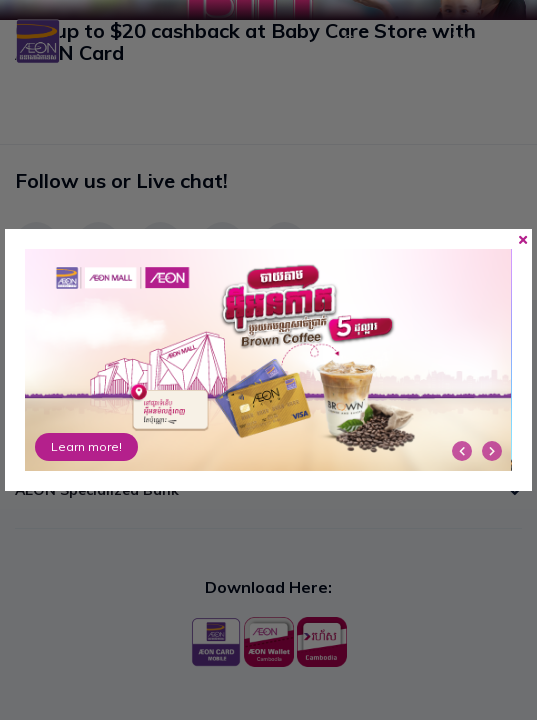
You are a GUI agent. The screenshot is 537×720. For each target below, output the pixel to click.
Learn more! (86, 446)
